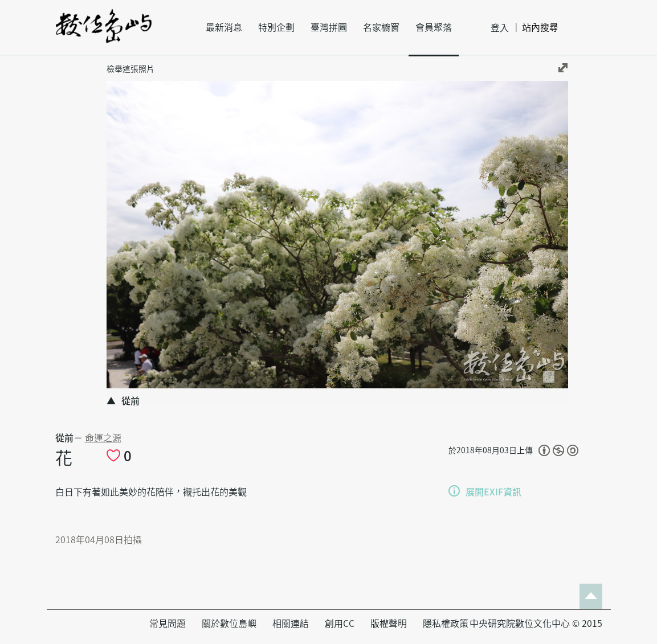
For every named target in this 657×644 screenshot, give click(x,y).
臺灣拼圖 (329, 27)
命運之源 (103, 438)
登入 (500, 28)
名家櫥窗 (381, 27)
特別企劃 (276, 27)
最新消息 (224, 27)
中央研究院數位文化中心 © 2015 (536, 624)
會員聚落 (434, 27)
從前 (64, 438)
